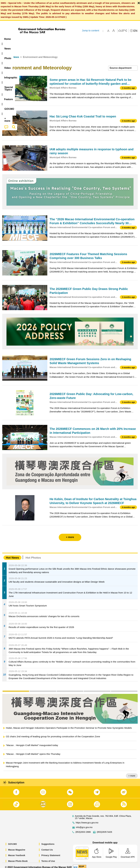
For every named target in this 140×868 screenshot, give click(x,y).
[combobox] (123, 65)
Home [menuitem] (7, 39)
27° (124, 31)
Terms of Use (48, 858)
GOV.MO (13, 841)
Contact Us (47, 846)
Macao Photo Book (18, 858)
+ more (132, 772)
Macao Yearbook (17, 852)
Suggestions (48, 841)
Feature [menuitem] (100, 39)
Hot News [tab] (12, 554)
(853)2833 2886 (83, 829)
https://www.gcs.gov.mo (87, 819)
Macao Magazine (17, 846)
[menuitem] (19, 39)
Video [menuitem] (45, 39)
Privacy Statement (51, 852)
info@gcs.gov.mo (84, 824)
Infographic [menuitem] (61, 39)
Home (6, 54)
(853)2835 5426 (104, 829)
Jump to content (91, 31)
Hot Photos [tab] (33, 554)
